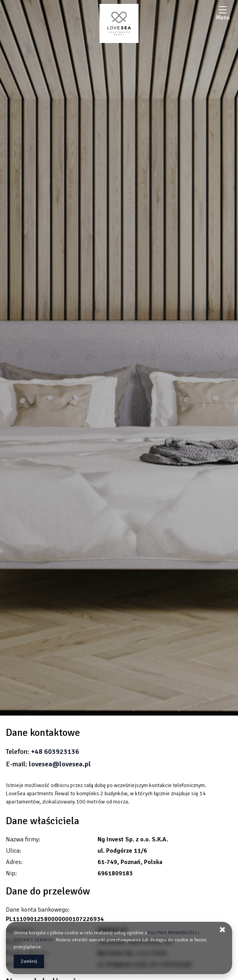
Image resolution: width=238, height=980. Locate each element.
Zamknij (29, 961)
